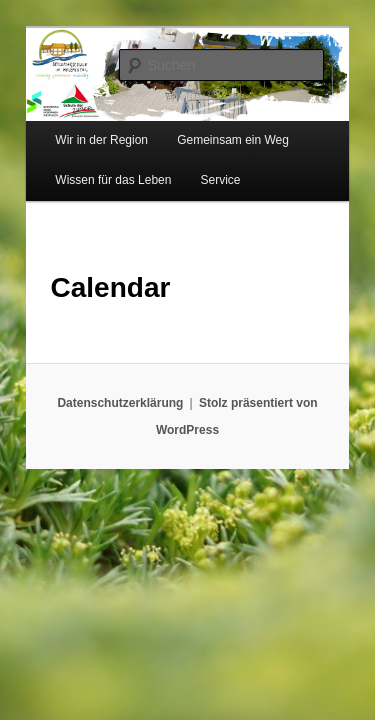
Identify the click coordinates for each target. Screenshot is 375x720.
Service (198, 167)
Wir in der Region (79, 127)
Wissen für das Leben (91, 167)
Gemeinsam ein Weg (211, 127)
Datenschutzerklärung (87, 390)
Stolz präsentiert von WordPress (258, 390)
